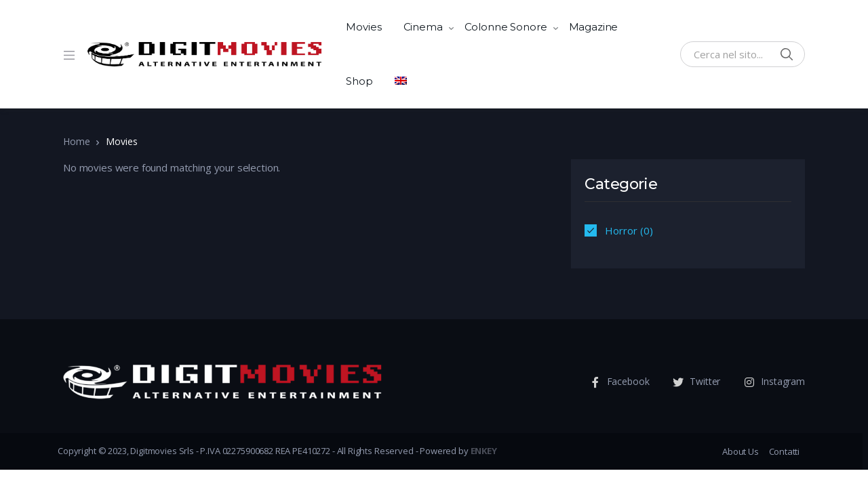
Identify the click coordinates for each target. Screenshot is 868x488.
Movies (363, 27)
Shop (359, 81)
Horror (621, 230)
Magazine (594, 27)
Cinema (423, 27)
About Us (740, 451)
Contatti (784, 451)
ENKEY (484, 451)
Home (76, 141)
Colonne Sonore (506, 27)
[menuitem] (401, 81)
